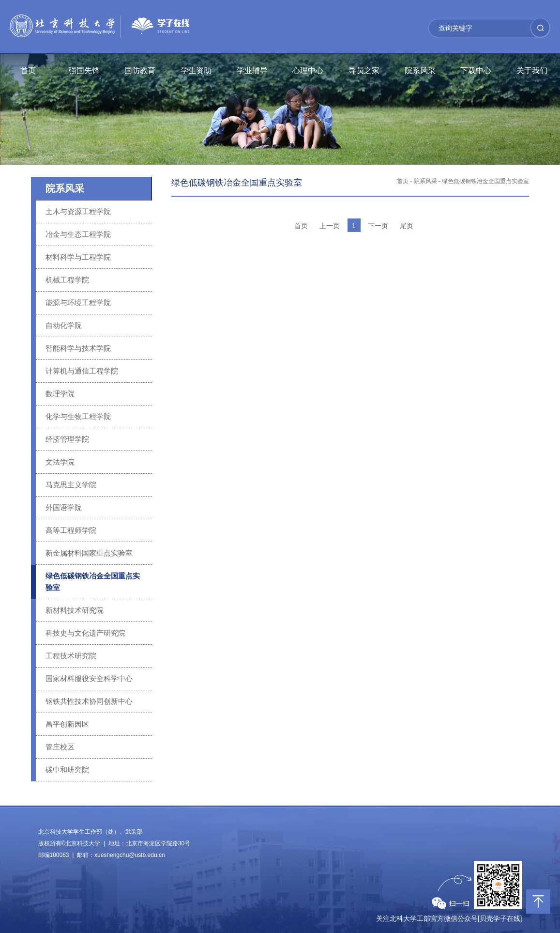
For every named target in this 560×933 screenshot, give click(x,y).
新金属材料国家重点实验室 (89, 553)
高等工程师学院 (71, 530)
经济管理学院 (67, 439)
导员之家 (364, 70)
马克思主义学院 (71, 485)
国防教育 (140, 70)
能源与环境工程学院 (78, 303)
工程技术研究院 (71, 656)
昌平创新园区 (67, 724)
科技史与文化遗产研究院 (85, 633)
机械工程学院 (67, 280)
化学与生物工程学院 (78, 416)
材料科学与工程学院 (78, 257)
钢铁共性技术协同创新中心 (89, 701)
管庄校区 (60, 747)
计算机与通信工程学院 (82, 371)
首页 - (404, 181)
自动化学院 (64, 325)
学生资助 (196, 70)
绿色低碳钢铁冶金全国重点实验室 (93, 582)
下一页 (378, 226)
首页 (28, 70)
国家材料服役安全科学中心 (89, 678)
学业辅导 (252, 70)
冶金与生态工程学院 (78, 234)
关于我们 (532, 70)
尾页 (407, 226)
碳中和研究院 (67, 770)
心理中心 (308, 70)
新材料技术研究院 (75, 610)
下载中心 (476, 70)
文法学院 (60, 462)
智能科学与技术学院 (78, 348)
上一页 (330, 226)
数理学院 (60, 394)
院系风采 (420, 70)
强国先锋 (84, 70)
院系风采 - (427, 181)
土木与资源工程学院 (78, 211)
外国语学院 (64, 507)
